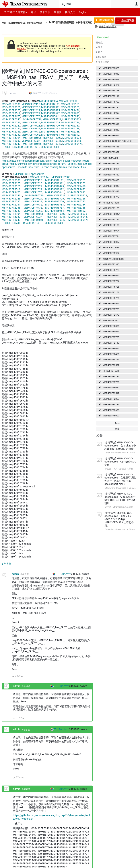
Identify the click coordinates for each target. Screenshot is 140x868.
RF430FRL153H (111, 371)
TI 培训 (54, 12)
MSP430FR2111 (111, 96)
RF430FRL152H (111, 203)
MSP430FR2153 (111, 292)
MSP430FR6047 (111, 275)
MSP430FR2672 (111, 152)
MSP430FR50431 (112, 79)
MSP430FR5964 (111, 169)
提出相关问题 (104, 21)
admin (12, 93)
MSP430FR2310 (111, 264)
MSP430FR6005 (111, 326)
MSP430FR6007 (111, 416)
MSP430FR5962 (111, 253)
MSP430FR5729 (111, 102)
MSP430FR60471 (112, 214)
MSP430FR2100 (111, 225)
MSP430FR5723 (111, 270)
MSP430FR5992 (111, 113)
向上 (13, 677)
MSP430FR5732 (111, 175)
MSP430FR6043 (111, 74)
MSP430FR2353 (111, 399)
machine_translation (113, 259)
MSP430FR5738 (111, 147)
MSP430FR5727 (111, 197)
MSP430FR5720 (32, 119)
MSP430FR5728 (111, 91)
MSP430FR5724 (111, 236)
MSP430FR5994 (111, 303)
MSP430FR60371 (112, 388)
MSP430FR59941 (112, 231)
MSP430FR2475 (111, 354)
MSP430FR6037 (111, 242)
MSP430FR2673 (111, 315)
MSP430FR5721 (111, 360)
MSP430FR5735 (111, 337)
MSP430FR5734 (111, 164)
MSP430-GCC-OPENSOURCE (117, 141)
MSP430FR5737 (111, 281)
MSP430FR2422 (111, 191)
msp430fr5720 (110, 158)
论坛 (32, 12)
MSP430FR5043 (111, 186)
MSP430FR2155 (111, 208)
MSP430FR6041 (111, 136)
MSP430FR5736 (111, 382)
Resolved (103, 37)
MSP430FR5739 (111, 376)
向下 (22, 677)
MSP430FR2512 (111, 393)
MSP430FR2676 (111, 410)
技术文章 (42, 12)
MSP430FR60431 (112, 130)
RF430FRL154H (111, 247)
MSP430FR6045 (111, 348)
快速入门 (67, 12)
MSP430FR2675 (111, 119)
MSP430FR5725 (111, 298)
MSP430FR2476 (111, 85)
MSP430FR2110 (111, 343)
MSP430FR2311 (111, 124)
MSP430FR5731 (111, 405)
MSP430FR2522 (111, 365)
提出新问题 (127, 21)
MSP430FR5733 (111, 309)
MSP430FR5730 (111, 107)
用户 (136, 4)
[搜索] (85, 4)
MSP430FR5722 (111, 219)
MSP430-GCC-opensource (29, 174)
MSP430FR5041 (111, 332)
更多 (117, 429)
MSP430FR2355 (111, 68)
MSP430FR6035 (111, 180)
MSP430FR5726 (111, 287)
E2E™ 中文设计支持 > (15, 12)
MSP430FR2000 (111, 320)
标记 (117, 423)
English (79, 12)
